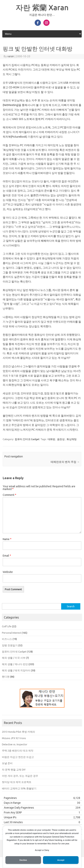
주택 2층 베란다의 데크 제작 (18, 751)
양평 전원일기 (10, 645)
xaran (11, 56)
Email (7, 556)
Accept (61, 860)
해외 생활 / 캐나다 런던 (15, 664)
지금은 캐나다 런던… (42, 15)
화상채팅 (72, 439)
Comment (9, 495)
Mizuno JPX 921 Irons (14, 738)
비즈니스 (7, 639)
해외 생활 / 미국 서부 (14, 658)
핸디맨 (6, 677)
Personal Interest (12, 633)
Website (8, 572)
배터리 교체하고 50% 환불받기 (19, 788)
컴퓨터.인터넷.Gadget (27, 439)
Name (7, 539)
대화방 (51, 439)
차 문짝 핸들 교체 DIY (14, 770)
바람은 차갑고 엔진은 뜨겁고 (18, 757)
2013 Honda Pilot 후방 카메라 (18, 732)
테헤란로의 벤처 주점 (65, 462)
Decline (23, 860)
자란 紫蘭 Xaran (42, 7)
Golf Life (7, 626)
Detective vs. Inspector (15, 744)
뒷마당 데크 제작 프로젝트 (17, 782)
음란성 (61, 439)
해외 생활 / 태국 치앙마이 (16, 670)
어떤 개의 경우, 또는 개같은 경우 (20, 776)
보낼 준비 (7, 763)
